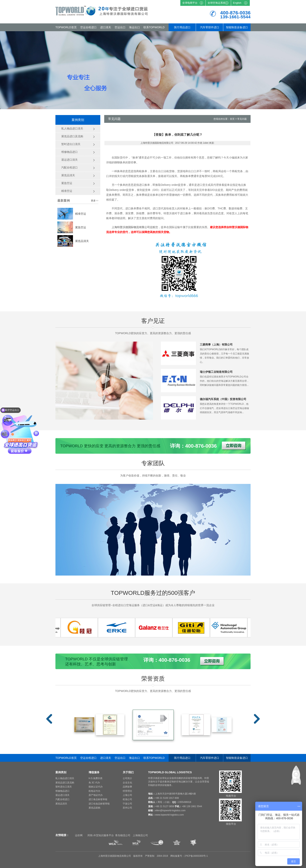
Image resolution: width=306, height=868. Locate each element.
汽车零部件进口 (210, 27)
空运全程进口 (88, 27)
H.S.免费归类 (96, 778)
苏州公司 (127, 808)
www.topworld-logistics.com (169, 815)
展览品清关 (82, 241)
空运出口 (120, 27)
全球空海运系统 (217, 3)
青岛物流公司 (123, 835)
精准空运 (81, 214)
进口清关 (106, 27)
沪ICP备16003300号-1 (196, 856)
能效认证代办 (96, 787)
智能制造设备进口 (237, 27)
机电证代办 (94, 791)
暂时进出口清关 (64, 787)
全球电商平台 (190, 3)
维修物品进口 (62, 791)
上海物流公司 (140, 835)
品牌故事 (127, 787)
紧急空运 (81, 227)
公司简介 (127, 778)
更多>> (95, 201)
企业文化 (127, 783)
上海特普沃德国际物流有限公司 (131, 227)
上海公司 (127, 795)
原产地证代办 (96, 795)
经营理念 (127, 791)
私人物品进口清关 (65, 778)
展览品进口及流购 (65, 783)
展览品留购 (94, 808)
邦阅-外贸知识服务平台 (101, 835)
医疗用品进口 (182, 27)
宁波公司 (127, 804)
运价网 (79, 835)
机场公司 (127, 799)
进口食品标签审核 (98, 799)
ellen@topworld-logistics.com (170, 810)
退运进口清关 (62, 795)
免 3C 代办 (94, 783)
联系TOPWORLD (154, 27)
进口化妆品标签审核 (99, 804)
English (237, 3)
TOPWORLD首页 (66, 27)
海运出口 (134, 27)
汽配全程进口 (62, 799)
